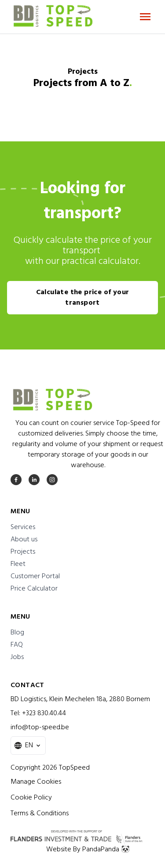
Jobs (17, 657)
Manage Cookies (36, 782)
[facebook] (16, 480)
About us (24, 540)
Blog (17, 633)
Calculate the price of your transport (83, 298)
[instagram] (52, 480)
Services (23, 527)
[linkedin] (34, 480)
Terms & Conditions (40, 814)
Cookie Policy (31, 798)
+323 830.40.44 (44, 713)
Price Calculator (34, 589)
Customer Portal (35, 576)
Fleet (18, 564)
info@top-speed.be (40, 728)
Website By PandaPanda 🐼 (88, 850)
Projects (23, 552)
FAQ (17, 645)
